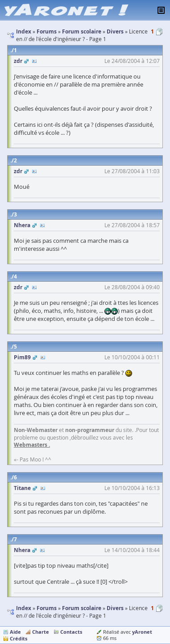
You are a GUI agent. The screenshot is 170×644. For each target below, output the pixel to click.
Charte (41, 632)
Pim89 (22, 357)
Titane (22, 488)
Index (24, 608)
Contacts (71, 632)
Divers (115, 608)
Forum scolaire (82, 608)
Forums (47, 608)
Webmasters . (32, 445)
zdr (18, 61)
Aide (15, 632)
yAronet (142, 632)
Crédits (19, 638)
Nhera (22, 225)
